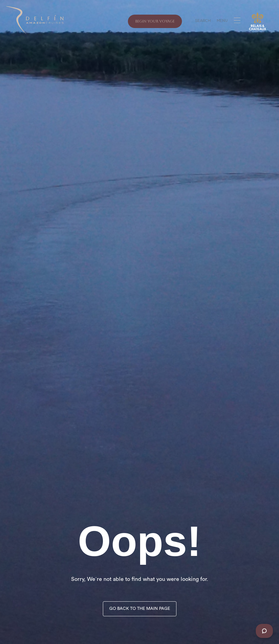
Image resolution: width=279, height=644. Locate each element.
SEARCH (203, 21)
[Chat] (264, 631)
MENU (222, 21)
